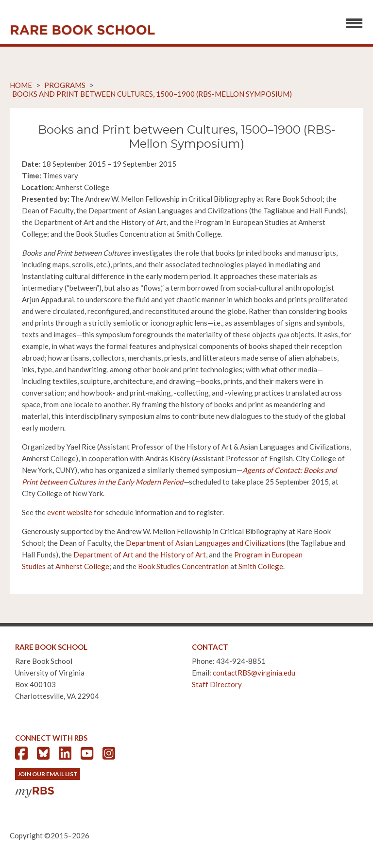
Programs (65, 85)
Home (21, 85)
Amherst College (82, 566)
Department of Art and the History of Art (140, 555)
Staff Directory (217, 684)
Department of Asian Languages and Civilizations (205, 543)
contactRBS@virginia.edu (254, 673)
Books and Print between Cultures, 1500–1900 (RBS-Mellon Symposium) (152, 94)
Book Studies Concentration (183, 566)
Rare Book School (83, 30)
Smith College (261, 566)
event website (70, 512)
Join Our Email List (48, 774)
